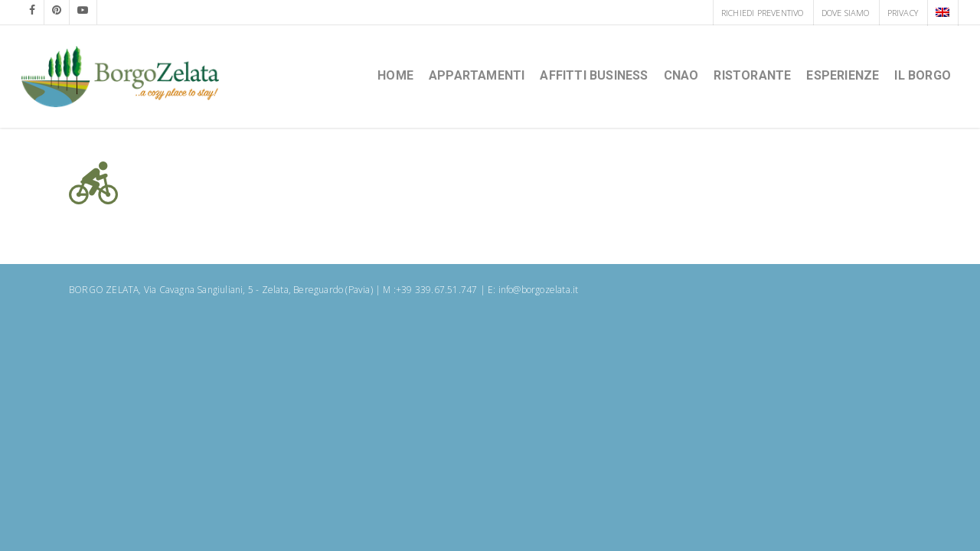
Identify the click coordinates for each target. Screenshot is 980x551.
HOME (395, 75)
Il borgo (923, 75)
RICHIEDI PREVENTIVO (763, 13)
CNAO (681, 75)
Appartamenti (477, 75)
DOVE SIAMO (846, 13)
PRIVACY (903, 13)
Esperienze (843, 75)
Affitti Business (594, 75)
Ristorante (752, 75)
